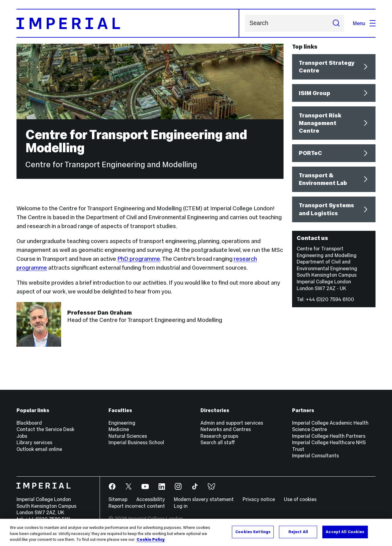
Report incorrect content (137, 506)
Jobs (22, 436)
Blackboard (29, 423)
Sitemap (118, 499)
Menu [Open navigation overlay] (364, 23)
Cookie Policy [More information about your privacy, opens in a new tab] (151, 540)
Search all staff (218, 442)
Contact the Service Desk (45, 429)
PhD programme (139, 259)
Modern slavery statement (204, 499)
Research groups (219, 436)
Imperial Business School (136, 442)
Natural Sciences (128, 436)
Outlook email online (39, 449)
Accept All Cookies (345, 532)
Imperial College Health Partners (329, 436)
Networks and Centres (226, 429)
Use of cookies (300, 499)
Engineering (122, 423)
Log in (181, 506)
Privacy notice (259, 499)
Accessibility (151, 499)
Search (245, 23)
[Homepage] (128, 23)
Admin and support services (232, 423)
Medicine (119, 429)
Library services (34, 442)
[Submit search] (336, 23)
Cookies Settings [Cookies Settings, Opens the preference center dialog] (253, 532)
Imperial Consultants (315, 456)
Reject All (298, 532)
